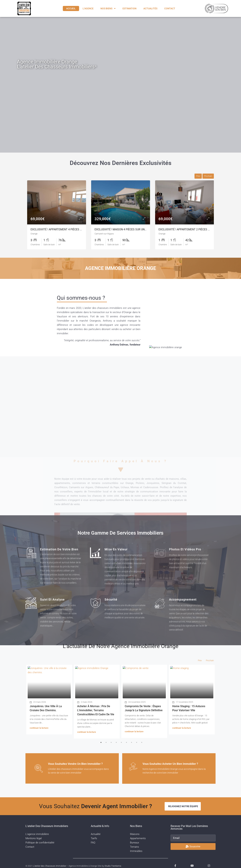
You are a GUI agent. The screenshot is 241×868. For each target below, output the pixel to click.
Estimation (129, 8)
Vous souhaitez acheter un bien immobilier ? (175, 764)
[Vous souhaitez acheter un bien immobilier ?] (136, 769)
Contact (170, 8)
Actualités (150, 8)
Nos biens (108, 8)
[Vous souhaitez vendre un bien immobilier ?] (41, 769)
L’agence (88, 8)
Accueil (71, 8)
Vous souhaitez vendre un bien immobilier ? (80, 765)
